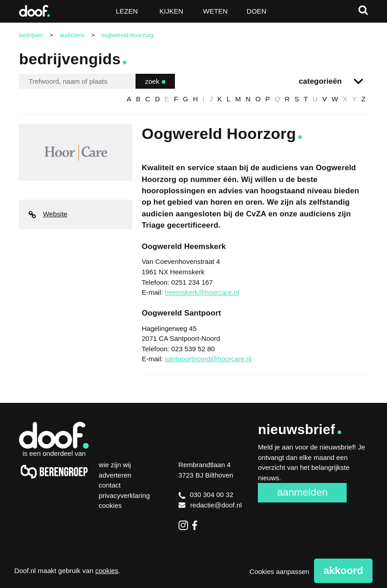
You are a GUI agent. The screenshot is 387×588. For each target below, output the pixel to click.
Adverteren (115, 475)
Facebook (197, 525)
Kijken (172, 11)
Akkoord (343, 571)
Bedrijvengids (70, 59)
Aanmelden (302, 492)
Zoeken (363, 10)
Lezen (127, 11)
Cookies (110, 505)
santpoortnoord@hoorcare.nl (208, 359)
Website (48, 214)
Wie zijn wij (115, 465)
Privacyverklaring (124, 495)
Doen (256, 11)
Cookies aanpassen (280, 571)
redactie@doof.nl (210, 505)
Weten (215, 11)
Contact (110, 485)
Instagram (183, 525)
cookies (107, 571)
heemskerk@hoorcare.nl (202, 292)
